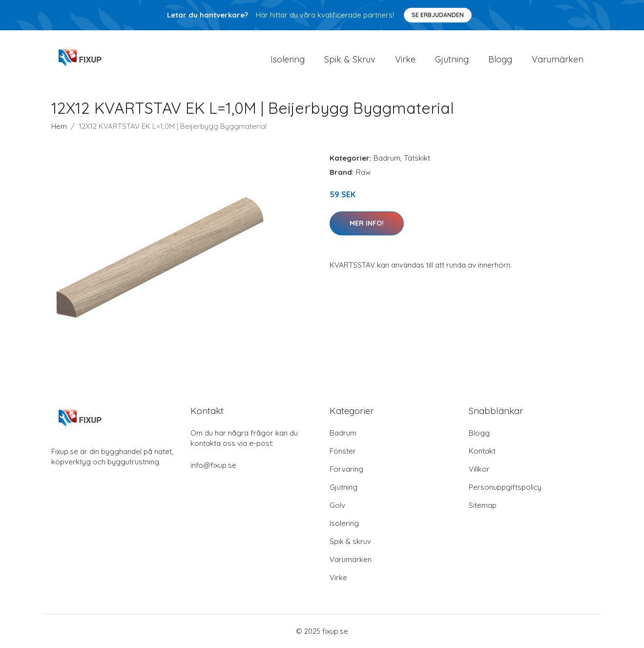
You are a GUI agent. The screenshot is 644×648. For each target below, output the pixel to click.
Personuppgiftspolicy (505, 487)
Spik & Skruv (350, 59)
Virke (405, 59)
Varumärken (558, 59)
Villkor (479, 469)
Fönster (343, 451)
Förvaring (346, 469)
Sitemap (483, 505)
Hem (59, 126)
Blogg (500, 59)
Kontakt (482, 451)
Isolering (288, 59)
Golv (337, 505)
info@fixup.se (213, 465)
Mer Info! (367, 223)
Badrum (387, 158)
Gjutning (452, 59)
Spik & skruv (350, 541)
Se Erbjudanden (438, 15)
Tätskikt (417, 158)
